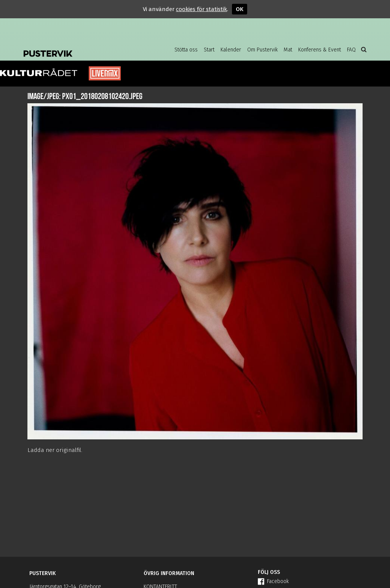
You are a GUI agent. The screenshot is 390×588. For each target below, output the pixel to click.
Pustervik (85, 48)
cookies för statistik (201, 9)
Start (209, 50)
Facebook (273, 581)
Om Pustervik (262, 50)
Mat (288, 50)
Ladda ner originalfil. (55, 450)
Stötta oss (186, 50)
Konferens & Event (320, 50)
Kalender (231, 50)
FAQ (351, 50)
